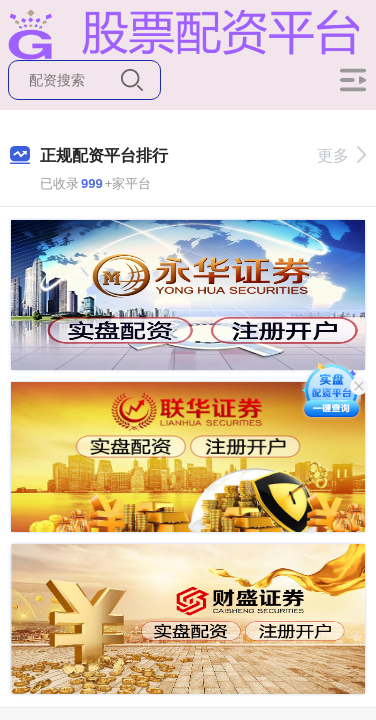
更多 (341, 155)
